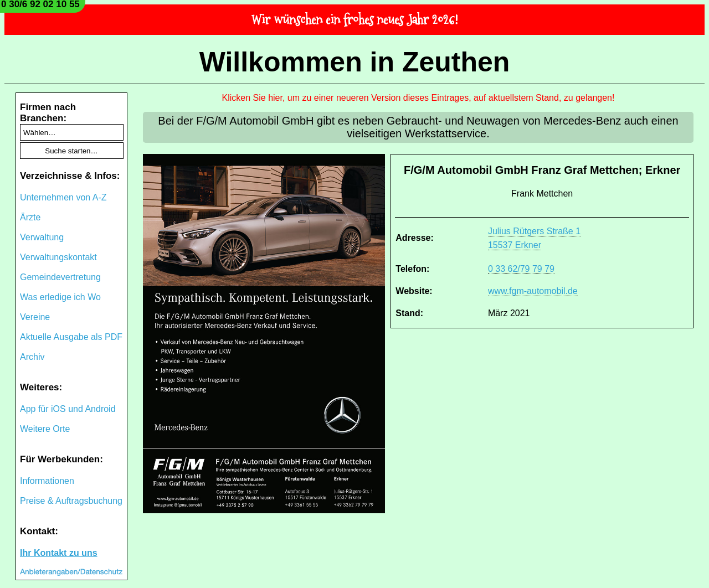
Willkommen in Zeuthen (355, 62)
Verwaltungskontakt (58, 257)
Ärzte (30, 217)
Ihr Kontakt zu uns (59, 553)
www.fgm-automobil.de (533, 291)
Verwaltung (42, 237)
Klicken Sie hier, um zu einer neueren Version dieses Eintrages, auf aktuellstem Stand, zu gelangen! (418, 98)
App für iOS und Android (68, 409)
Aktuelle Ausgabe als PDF (71, 337)
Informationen (47, 481)
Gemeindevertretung (60, 277)
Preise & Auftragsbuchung (71, 501)
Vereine (35, 317)
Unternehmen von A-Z (63, 197)
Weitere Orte (45, 429)
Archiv (32, 357)
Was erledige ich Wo (60, 297)
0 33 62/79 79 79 (521, 269)
